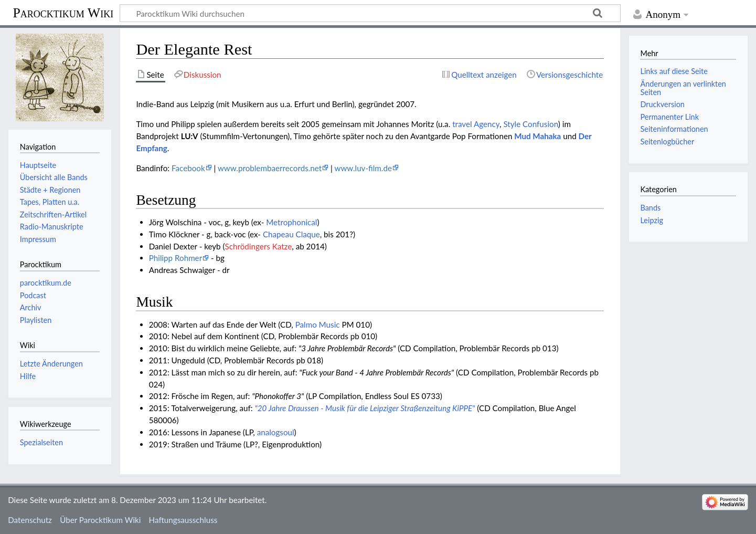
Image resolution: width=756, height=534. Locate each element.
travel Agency (476, 124)
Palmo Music (318, 324)
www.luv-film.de (363, 168)
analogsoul (276, 432)
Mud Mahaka (537, 136)
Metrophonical (291, 222)
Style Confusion (530, 124)
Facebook (188, 168)
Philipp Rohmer (175, 258)
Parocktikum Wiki (63, 12)
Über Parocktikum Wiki (100, 520)
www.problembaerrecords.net (270, 168)
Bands (650, 208)
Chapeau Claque (291, 234)
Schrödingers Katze (259, 246)
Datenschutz (30, 520)
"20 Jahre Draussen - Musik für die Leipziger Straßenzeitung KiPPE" (365, 408)
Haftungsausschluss (183, 520)
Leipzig (651, 220)
